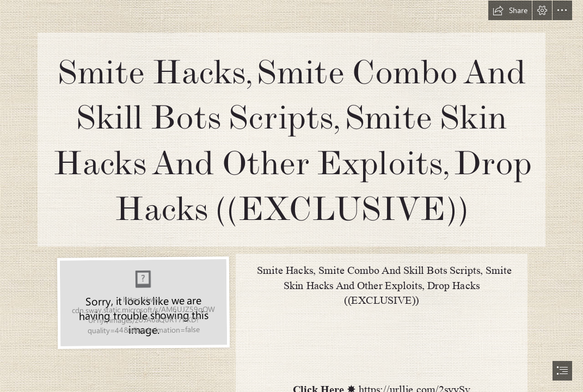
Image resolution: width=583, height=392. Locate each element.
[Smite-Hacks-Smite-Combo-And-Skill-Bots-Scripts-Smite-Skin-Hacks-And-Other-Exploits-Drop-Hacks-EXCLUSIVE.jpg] (143, 302)
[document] (291, 196)
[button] (510, 10)
